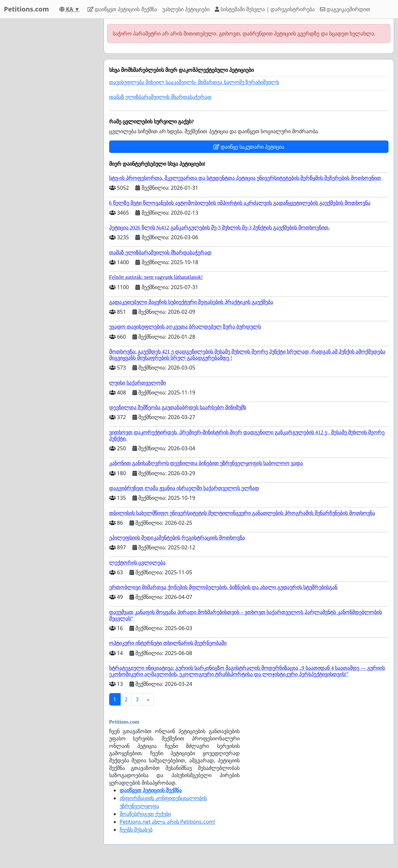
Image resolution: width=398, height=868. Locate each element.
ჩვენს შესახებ (136, 830)
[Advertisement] (50, 117)
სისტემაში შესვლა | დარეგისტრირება (265, 9)
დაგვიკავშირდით (345, 9)
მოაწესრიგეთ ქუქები (145, 814)
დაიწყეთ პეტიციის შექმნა (122, 9)
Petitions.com (26, 9)
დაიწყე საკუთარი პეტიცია (249, 147)
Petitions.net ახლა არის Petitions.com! (168, 822)
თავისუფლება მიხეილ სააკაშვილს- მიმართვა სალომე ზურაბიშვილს (194, 82)
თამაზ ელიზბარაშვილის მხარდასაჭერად (160, 97)
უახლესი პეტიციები (186, 9)
